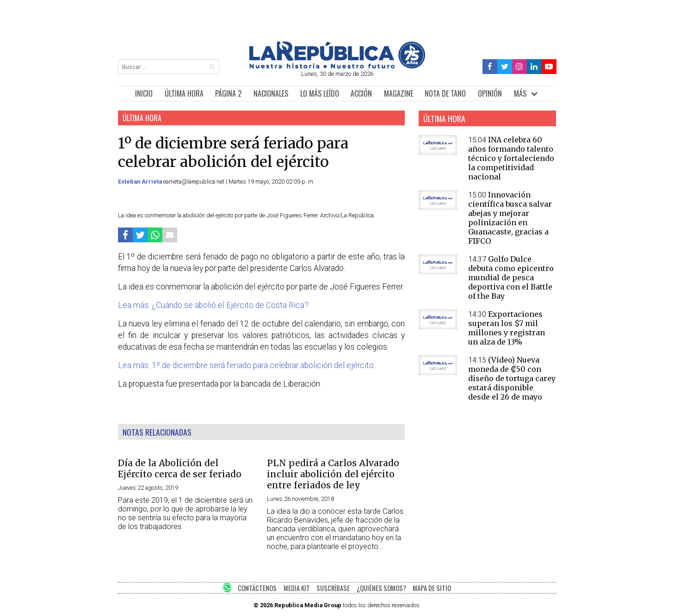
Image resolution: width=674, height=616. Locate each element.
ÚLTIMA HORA (184, 93)
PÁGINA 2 (228, 93)
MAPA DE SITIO (432, 588)
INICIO (144, 93)
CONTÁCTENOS (257, 588)
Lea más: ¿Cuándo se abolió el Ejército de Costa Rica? (213, 305)
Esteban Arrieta (141, 182)
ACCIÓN (361, 93)
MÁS (520, 93)
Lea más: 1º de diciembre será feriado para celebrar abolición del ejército (246, 365)
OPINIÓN (490, 93)
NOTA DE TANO (445, 93)
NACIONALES (271, 93)
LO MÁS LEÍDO (320, 93)
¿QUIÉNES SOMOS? (381, 588)
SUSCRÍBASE (333, 588)
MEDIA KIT (297, 588)
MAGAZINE (399, 93)
